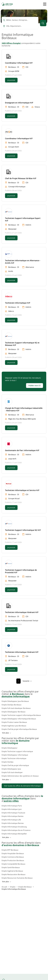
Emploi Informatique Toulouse (13, 813)
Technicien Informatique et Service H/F (22, 490)
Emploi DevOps (8, 762)
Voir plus (7, 733)
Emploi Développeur (10, 748)
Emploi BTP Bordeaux (10, 850)
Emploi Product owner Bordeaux (14, 722)
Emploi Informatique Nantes (13, 816)
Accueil (5, 887)
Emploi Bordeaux (25, 887)
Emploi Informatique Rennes (13, 823)
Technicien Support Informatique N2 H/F (23, 530)
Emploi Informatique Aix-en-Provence (16, 830)
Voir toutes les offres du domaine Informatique (22, 786)
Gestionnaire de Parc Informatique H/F (22, 450)
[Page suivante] (27, 681)
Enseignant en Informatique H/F (19, 103)
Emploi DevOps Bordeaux (11, 705)
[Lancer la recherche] (43, 23)
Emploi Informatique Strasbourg (14, 827)
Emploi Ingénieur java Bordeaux (14, 726)
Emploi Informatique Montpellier (14, 834)
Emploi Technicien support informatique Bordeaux (21, 715)
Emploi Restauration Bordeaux (13, 874)
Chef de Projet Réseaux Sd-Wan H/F (21, 178)
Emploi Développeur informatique (15, 755)
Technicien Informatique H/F (18, 303)
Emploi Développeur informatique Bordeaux (19, 719)
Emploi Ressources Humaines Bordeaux (17, 878)
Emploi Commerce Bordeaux (13, 857)
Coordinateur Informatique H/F (19, 63)
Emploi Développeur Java (11, 769)
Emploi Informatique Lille (11, 820)
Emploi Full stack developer (12, 772)
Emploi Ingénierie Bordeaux (12, 871)
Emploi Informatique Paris (12, 806)
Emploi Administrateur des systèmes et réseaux (20, 776)
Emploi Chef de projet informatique (15, 765)
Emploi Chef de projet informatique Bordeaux (19, 729)
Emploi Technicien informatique (14, 758)
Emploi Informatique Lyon (12, 809)
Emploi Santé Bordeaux (11, 867)
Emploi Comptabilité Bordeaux (13, 864)
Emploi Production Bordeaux (13, 860)
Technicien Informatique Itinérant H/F (22, 612)
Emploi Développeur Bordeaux (13, 712)
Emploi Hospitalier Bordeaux (13, 853)
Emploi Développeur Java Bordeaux (15, 701)
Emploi (13, 887)
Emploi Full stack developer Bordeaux (16, 708)
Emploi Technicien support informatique (17, 751)
